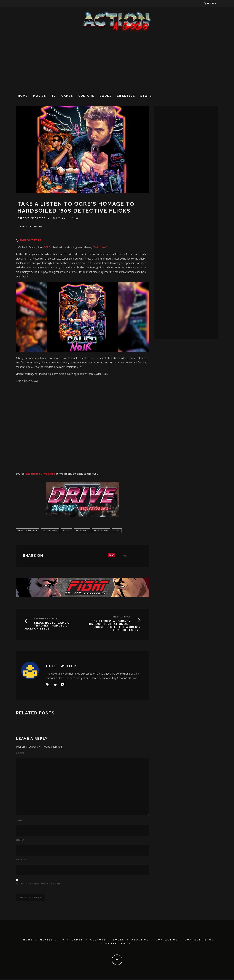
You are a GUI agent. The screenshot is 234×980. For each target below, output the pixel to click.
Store (146, 96)
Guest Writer (32, 218)
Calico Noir (50, 531)
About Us (140, 940)
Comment (22, 754)
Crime (67, 531)
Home (23, 96)
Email (20, 841)
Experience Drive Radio (41, 474)
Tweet (124, 557)
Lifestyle (126, 96)
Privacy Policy (119, 944)
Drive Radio (101, 531)
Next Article (122, 618)
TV (54, 96)
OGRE (47, 248)
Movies (40, 96)
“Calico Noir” (100, 248)
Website (21, 860)
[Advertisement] (117, 62)
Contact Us (167, 940)
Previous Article (46, 619)
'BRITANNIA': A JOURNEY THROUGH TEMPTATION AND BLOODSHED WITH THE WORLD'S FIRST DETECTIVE (114, 626)
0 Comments (36, 227)
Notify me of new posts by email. (39, 884)
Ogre (117, 531)
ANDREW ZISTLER (30, 241)
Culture (86, 96)
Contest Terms (199, 940)
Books (106, 96)
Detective (82, 531)
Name (20, 821)
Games (67, 96)
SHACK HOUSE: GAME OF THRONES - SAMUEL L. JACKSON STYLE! (48, 627)
